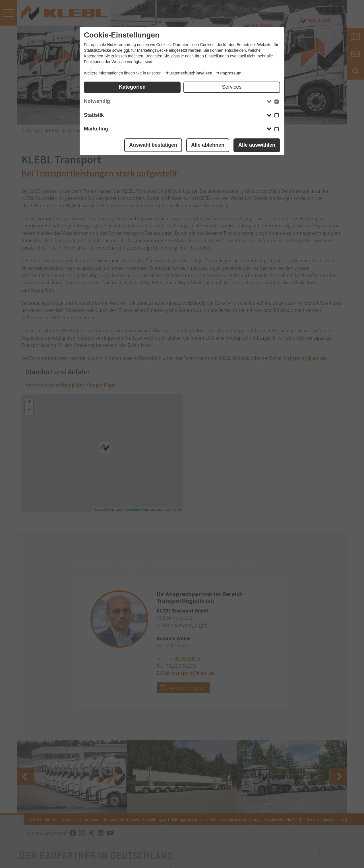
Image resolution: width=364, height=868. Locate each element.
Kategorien (132, 87)
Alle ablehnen (208, 145)
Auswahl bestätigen (153, 145)
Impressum (229, 73)
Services (232, 87)
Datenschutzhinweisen (189, 73)
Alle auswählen (257, 145)
